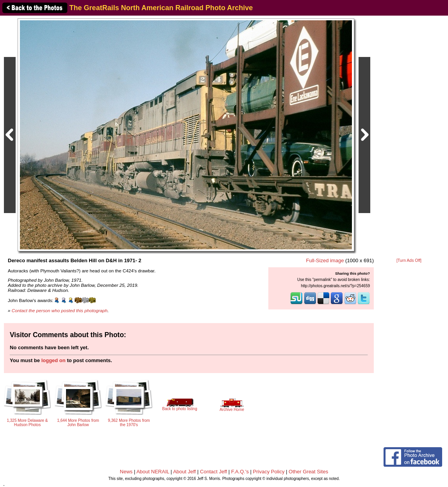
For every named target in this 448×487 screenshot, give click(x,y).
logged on (54, 360)
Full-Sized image (325, 260)
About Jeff (184, 472)
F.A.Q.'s (240, 472)
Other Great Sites (308, 472)
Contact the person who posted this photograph (60, 310)
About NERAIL (153, 472)
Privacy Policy (269, 472)
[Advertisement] (409, 137)
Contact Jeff (213, 472)
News (126, 472)
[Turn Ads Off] (409, 260)
